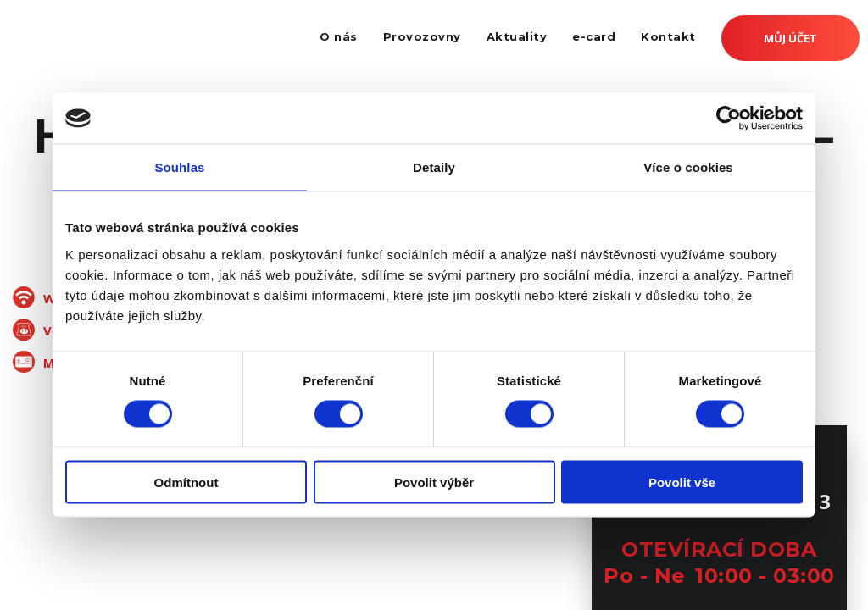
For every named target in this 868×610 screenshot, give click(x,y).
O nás (339, 36)
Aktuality (517, 36)
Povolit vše (682, 482)
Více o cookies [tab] (688, 167)
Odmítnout (186, 482)
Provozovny (422, 36)
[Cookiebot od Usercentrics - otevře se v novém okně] (729, 119)
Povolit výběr (434, 482)
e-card (594, 36)
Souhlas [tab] (179, 167)
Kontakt (668, 36)
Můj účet (790, 38)
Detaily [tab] (434, 167)
